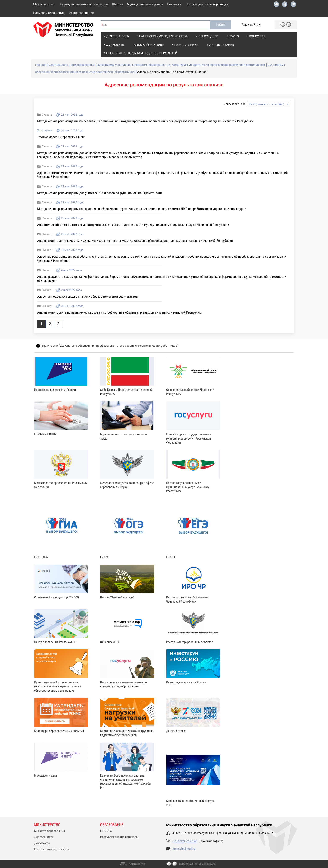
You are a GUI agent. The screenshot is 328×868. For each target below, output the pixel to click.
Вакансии (174, 4)
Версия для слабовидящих (197, 864)
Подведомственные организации (83, 4)
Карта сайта (137, 864)
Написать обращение (49, 13)
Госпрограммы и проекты (52, 849)
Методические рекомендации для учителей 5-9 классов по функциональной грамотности (100, 193)
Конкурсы (257, 36)
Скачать (47, 115)
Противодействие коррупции (207, 4)
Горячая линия (186, 45)
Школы (117, 4)
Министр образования (49, 831)
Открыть (47, 131)
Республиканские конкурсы (119, 837)
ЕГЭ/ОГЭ (233, 36)
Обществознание (81, 13)
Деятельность (118, 36)
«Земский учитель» (149, 45)
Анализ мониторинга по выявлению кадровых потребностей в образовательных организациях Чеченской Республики (120, 312)
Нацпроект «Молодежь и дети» (164, 36)
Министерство (44, 4)
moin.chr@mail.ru (184, 849)
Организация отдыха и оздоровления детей (142, 53)
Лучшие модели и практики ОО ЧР (61, 137)
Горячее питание (220, 45)
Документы (115, 45)
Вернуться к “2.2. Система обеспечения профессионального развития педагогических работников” (110, 346)
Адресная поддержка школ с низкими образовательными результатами (87, 296)
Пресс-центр (208, 36)
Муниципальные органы (145, 4)
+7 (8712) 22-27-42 (185, 841)
